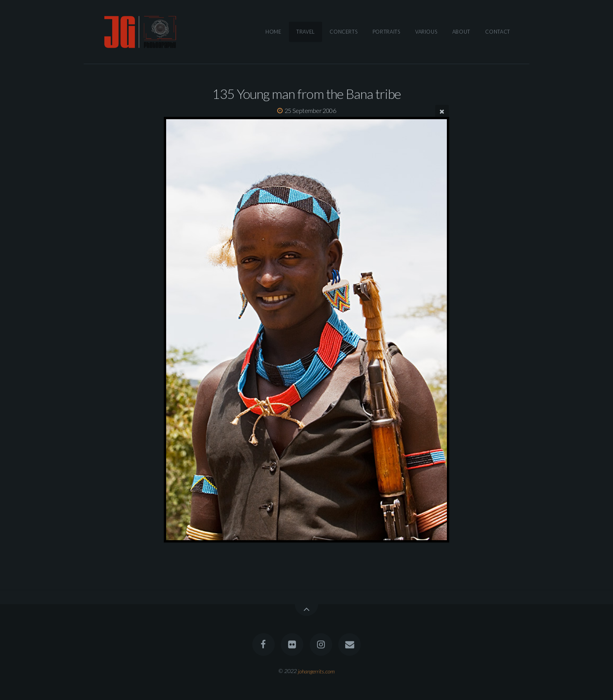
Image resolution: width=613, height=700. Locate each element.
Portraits (386, 32)
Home (273, 32)
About (461, 32)
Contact (497, 32)
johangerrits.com (316, 671)
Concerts (343, 32)
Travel (306, 32)
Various (426, 32)
